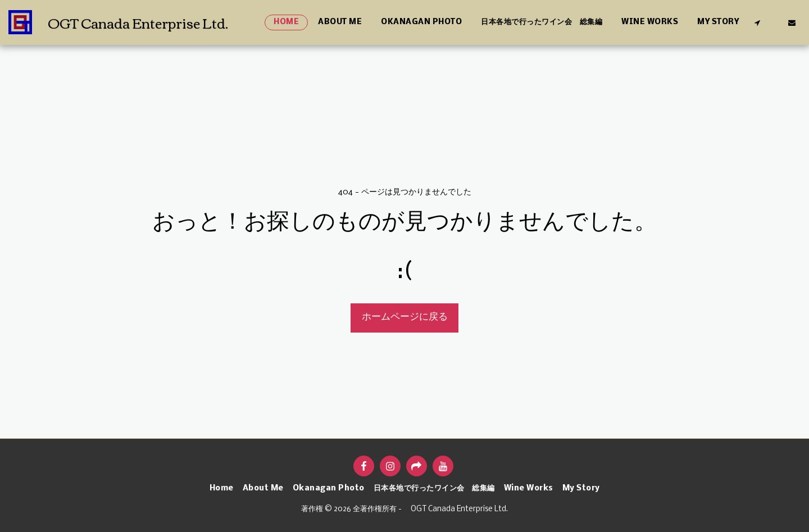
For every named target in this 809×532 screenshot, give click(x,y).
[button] (757, 22)
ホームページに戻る (405, 317)
